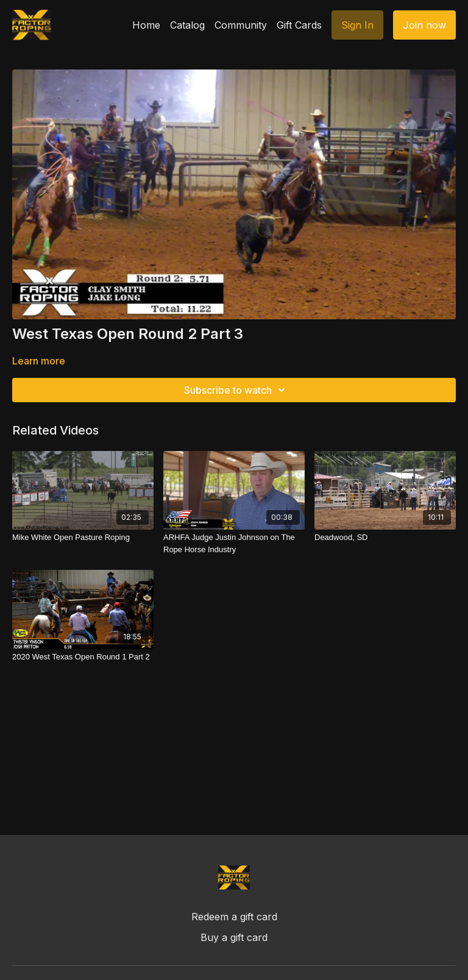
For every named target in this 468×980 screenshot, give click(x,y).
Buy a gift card (234, 937)
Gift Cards (299, 25)
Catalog (187, 25)
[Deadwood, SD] (385, 538)
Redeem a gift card (234, 917)
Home (146, 25)
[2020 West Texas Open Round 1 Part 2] (83, 657)
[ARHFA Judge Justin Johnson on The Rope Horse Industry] (234, 543)
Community (241, 25)
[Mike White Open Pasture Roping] (83, 538)
